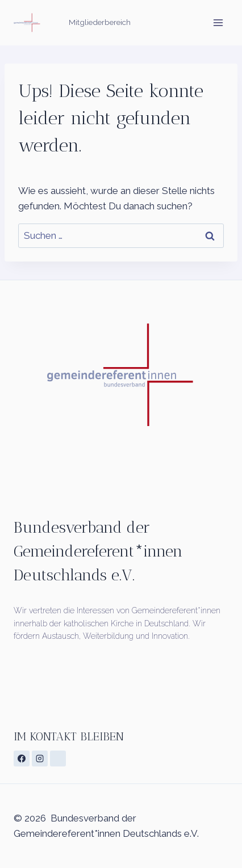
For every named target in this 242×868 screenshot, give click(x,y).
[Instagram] (40, 759)
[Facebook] (22, 759)
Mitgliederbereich (100, 22)
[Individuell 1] (58, 759)
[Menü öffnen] (218, 22)
